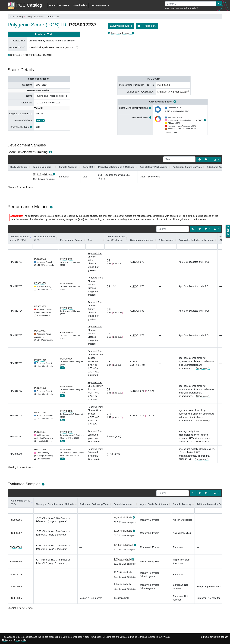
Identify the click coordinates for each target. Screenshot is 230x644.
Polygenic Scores (35, 17)
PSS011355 (40, 450)
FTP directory (147, 26)
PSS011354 (40, 432)
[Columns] (207, 159)
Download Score (121, 26)
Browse (63, 5)
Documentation (99, 5)
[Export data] (216, 159)
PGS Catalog (16, 17)
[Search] (179, 159)
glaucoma (179, 8)
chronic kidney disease (41, 47)
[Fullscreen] (200, 159)
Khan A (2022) (172, 92)
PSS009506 (40, 283)
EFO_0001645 (193, 8)
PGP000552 (66, 432)
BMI (185, 8)
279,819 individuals (43, 174)
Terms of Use (20, 640)
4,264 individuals (122, 559)
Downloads (79, 5)
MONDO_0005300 (66, 47)
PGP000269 (164, 85)
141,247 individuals (124, 545)
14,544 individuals (123, 517)
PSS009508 (40, 259)
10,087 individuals (123, 531)
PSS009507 (40, 331)
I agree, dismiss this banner (214, 637)
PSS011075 (40, 360)
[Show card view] (193, 229)
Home (52, 5)
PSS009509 (40, 306)
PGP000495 (66, 359)
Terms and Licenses (121, 33)
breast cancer (170, 8)
